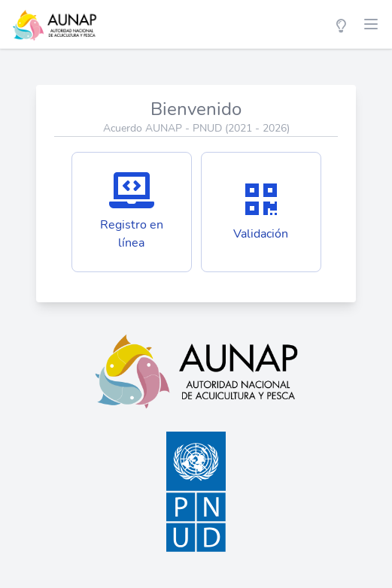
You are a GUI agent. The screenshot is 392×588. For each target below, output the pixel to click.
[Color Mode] (341, 24)
